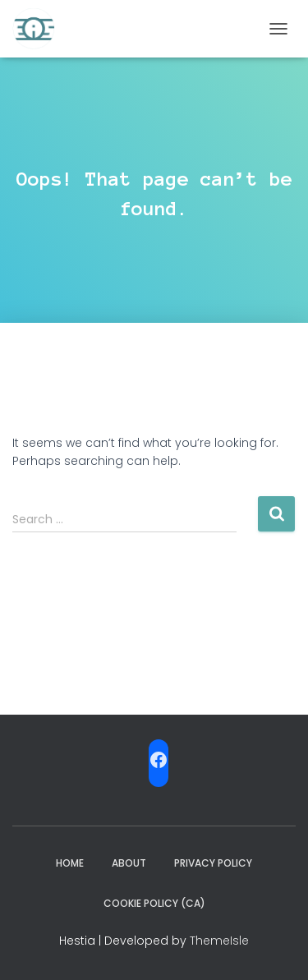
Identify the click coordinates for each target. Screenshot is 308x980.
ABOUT (129, 863)
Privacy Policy (213, 863)
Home (70, 863)
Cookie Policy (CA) (154, 903)
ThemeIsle (219, 941)
